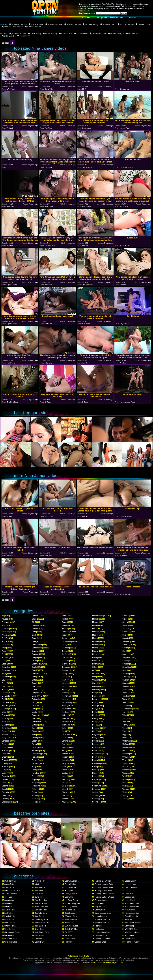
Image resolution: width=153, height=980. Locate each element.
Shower (126, 616)
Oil (93, 670)
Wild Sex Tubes (11, 942)
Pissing (95, 718)
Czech (35, 683)
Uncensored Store (12, 932)
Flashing (35, 799)
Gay (64, 645)
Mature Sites (130, 910)
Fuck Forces (9, 919)
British (4, 757)
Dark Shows (40, 936)
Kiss (64, 751)
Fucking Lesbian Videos (105, 887)
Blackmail (6, 725)
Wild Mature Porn (132, 932)
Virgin (125, 760)
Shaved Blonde (34, 27)
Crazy (34, 661)
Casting (5, 786)
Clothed (35, 629)
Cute (34, 680)
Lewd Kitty (129, 894)
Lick (64, 783)
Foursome (66, 625)
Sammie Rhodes (19, 34)
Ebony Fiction (70, 884)
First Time (36, 786)
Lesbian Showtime (102, 939)
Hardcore (66, 686)
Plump (95, 722)
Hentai (65, 690)
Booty (4, 747)
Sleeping (126, 629)
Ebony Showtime (72, 894)
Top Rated (86, 17)
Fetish (35, 776)
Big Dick (5, 706)
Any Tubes (39, 891)
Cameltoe (6, 776)
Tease (125, 699)
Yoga (124, 795)
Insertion (66, 722)
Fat (33, 767)
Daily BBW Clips (71, 929)
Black (4, 722)
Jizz (64, 744)
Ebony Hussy (70, 891)
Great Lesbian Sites (103, 913)
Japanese (66, 735)
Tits (124, 718)
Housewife (66, 702)
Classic (35, 619)
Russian (96, 779)
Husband (66, 712)
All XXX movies (11, 894)
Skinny (125, 622)
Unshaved (127, 747)
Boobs (4, 744)
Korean (65, 757)
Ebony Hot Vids (71, 887)
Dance (35, 690)
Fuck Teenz (100, 903)
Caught (5, 789)
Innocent (66, 718)
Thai (124, 706)
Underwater (127, 741)
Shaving (96, 799)
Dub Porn (8, 907)
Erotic (34, 738)
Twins (125, 731)
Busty (4, 773)
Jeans (65, 738)
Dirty (34, 709)
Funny (65, 635)
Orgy (94, 683)
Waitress (126, 767)
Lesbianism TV (101, 936)
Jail (63, 731)
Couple (35, 657)
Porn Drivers (10, 923)
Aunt (4, 661)
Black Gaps (39, 929)
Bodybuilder (7, 738)
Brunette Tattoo (109, 24)
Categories (132, 17)
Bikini (4, 712)
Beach (4, 686)
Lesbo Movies (131, 884)
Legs (64, 776)
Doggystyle (36, 715)
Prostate (96, 744)
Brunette (5, 760)
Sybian (125, 690)
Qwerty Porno (10, 926)
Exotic (35, 747)
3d (3, 616)
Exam (34, 744)
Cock (34, 635)
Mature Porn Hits (132, 903)
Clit (33, 622)
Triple (125, 728)
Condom (35, 651)
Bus (3, 770)
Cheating (6, 799)
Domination (37, 722)
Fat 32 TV (69, 932)
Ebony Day (39, 942)
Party (94, 702)
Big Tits (5, 709)
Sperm (125, 648)
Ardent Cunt (9, 900)
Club (34, 632)
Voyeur (125, 763)
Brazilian (5, 751)
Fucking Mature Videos (104, 894)
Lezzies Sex (130, 897)
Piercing (96, 715)
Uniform (126, 744)
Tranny (125, 725)
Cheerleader (7, 802)
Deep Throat (37, 696)
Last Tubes (9, 913)
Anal (4, 638)
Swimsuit (126, 683)
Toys (124, 722)
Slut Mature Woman (133, 923)
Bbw (4, 680)
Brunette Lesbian (19, 24)
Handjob (66, 683)
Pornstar (96, 728)
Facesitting (36, 754)
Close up (36, 625)
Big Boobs (6, 696)
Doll (34, 718)
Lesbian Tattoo (144, 24)
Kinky (64, 747)
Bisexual (5, 715)
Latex (64, 767)
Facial (34, 757)
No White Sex (70, 910)
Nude (94, 657)
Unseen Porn (10, 936)
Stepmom (126, 657)
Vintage (125, 757)
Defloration (36, 699)
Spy (124, 651)
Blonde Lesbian (127, 24)
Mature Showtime (132, 907)
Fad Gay (68, 942)
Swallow (126, 680)
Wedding (126, 773)
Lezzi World (130, 900)
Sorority (126, 638)
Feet (34, 770)
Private (95, 741)
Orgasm (96, 680)
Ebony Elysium (71, 881)
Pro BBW (129, 919)
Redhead (96, 763)
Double (35, 725)
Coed (34, 638)
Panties (95, 696)
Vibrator (126, 754)
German (65, 648)
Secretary (96, 789)
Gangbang (66, 641)
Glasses (65, 661)
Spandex (126, 641)
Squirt (125, 654)
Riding (95, 773)
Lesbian (65, 779)
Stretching (127, 667)
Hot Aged (99, 926)
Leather (65, 773)
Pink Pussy (24, 36)
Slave (125, 625)
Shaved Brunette (55, 24)
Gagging (66, 638)
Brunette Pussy (92, 24)
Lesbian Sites (100, 942)
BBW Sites (69, 923)
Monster (96, 641)
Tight (124, 712)
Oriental (95, 686)
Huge (64, 706)
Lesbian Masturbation (14, 27)
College (35, 641)
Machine (66, 792)
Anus (4, 645)
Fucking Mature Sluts (104, 891)
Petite (95, 712)
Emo (34, 735)
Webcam (126, 770)
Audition (5, 657)
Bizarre (5, 718)
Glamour (66, 657)
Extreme (35, 751)
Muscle (95, 648)
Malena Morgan (117, 34)
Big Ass (5, 693)
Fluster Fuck (9, 910)
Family (35, 760)
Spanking (126, 645)
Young (125, 799)
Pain (94, 693)
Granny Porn (100, 910)
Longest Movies (117, 17)
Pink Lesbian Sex (132, 913)
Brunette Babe (37, 24)
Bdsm (4, 683)
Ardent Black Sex (42, 923)
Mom (94, 635)
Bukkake (5, 767)
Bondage (6, 741)
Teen (124, 702)
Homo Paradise (101, 916)
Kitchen (65, 754)
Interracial (66, 725)
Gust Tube (39, 894)
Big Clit (5, 699)
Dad (34, 686)
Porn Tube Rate (41, 900)
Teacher (126, 696)
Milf (94, 629)
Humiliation (67, 709)
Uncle (125, 738)
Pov (94, 731)
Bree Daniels (10, 36)
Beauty (5, 690)
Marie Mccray (51, 34)
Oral (94, 677)
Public (95, 751)
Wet (124, 776)
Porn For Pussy (132, 942)
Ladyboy (66, 763)
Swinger (126, 686)
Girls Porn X (130, 939)
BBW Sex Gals (71, 916)
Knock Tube (9, 887)
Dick (34, 702)
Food (64, 616)
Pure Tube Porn (41, 903)
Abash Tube (9, 884)
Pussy (95, 757)
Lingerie (65, 786)
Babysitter (6, 667)
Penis (95, 706)
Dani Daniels (82, 34)
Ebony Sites (70, 897)
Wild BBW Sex (131, 929)
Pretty (95, 738)
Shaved (95, 795)
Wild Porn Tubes (11, 939)
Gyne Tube (39, 897)
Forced (65, 622)
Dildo (34, 706)
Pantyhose (97, 699)
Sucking (126, 677)
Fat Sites (68, 936)
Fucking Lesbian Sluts (104, 884)
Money (95, 638)
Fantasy (35, 763)
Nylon (95, 664)
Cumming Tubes (71, 926)
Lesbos (128, 891)
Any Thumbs (40, 887)
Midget (95, 625)
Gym (64, 677)
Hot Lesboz (100, 929)
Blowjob (5, 735)
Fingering (36, 783)
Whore (125, 779)
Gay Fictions (100, 907)
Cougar (35, 654)
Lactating (66, 760)
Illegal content (118, 962)
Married (65, 799)
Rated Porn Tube (42, 907)
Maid (64, 795)
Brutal (4, 763)
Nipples (95, 654)
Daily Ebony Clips (42, 932)
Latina (65, 770)
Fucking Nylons (101, 900)
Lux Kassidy (36, 34)
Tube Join (8, 897)
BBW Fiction (70, 913)
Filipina (35, 779)
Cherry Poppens (99, 34)
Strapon (126, 664)
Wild (124, 786)
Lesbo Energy (131, 881)
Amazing (5, 632)
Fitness (35, 795)
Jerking (65, 741)
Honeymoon (67, 699)
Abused (5, 619)
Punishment (97, 754)
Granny (65, 670)
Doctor (35, 712)
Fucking (65, 632)
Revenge (96, 770)
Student (126, 674)
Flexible (35, 802)
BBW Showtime (71, 919)
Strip (124, 670)
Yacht (125, 792)
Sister (125, 619)
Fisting (35, 792)
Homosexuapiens (102, 923)
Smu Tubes (39, 916)
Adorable (6, 622)
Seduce (95, 792)
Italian (65, 728)
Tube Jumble (10, 929)
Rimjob (95, 776)
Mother (95, 645)
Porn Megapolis (131, 916)
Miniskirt (96, 632)
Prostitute (96, 747)
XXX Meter (129, 936)
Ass (3, 654)
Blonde (5, 731)
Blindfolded (6, 728)
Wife (124, 783)
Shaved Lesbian (74, 24)
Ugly (124, 735)
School (95, 783)
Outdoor (96, 690)
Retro (94, 767)
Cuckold (35, 667)
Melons (95, 622)
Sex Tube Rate (41, 910)
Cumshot (36, 674)
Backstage (6, 670)
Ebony (35, 731)
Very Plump (130, 926)
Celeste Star (67, 34)
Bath (4, 674)
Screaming (97, 786)
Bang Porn (9, 903)
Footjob (65, 619)
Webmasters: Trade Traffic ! (79, 956)
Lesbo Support (131, 887)
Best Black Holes (42, 926)
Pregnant (96, 735)
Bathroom (6, 677)
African (5, 625)
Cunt (34, 677)
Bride (4, 754)
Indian (65, 715)
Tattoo (125, 693)
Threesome (127, 709)
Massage (66, 802)
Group (65, 674)
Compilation (37, 648)
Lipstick (65, 789)
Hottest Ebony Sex (72, 903)
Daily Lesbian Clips (12, 891)
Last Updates (102, 17)
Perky (95, 709)
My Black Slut (10, 881)
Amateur (5, 629)
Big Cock (6, 702)
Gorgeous (66, 667)
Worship (126, 789)
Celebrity (5, 792)
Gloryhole (66, 664)
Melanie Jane (134, 34)
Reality (95, 760)
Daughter (36, 693)
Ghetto (65, 651)
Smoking (126, 632)
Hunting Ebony (71, 907)
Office (95, 667)
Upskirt (125, 751)
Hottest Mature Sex (103, 932)
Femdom (36, 773)
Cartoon (5, 779)
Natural (95, 651)
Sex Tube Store (41, 913)
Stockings (126, 661)
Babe (4, 664)
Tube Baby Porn (41, 919)
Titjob (125, 715)
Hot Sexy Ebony (71, 900)
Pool (94, 725)
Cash (4, 783)
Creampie (36, 664)
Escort (35, 741)
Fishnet (35, 789)
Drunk (34, 728)
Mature (95, 619)
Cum (34, 670)
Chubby (35, 616)
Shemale (96, 802)
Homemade (67, 696)
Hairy (64, 680)
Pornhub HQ (10, 916)
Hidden (65, 693)
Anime (4, 641)
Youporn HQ (40, 881)
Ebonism (38, 939)
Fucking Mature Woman (105, 897)
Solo (124, 635)
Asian (4, 651)
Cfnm (4, 795)
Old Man (96, 674)
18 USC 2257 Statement (101, 962)
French (65, 629)
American (6, 635)
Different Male (70, 939)
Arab (4, 648)
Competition (37, 645)
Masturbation (98, 616)
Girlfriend (66, 654)
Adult (37, 884)
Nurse (95, 661)
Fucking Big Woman (103, 881)
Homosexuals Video (103, 919)
